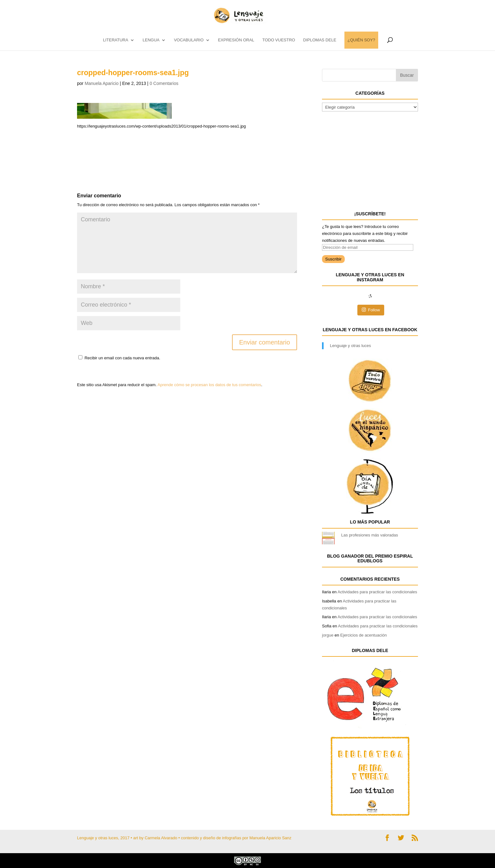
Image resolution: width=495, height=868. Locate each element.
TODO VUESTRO (279, 40)
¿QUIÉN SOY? (361, 40)
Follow (371, 310)
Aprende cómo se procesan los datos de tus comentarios (209, 385)
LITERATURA (116, 40)
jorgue (328, 635)
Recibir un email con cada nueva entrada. (122, 358)
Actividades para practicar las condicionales (377, 592)
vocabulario (189, 40)
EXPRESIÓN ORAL (236, 40)
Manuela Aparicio (101, 83)
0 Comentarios (164, 83)
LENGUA (151, 40)
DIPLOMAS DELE (320, 40)
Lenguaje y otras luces (350, 346)
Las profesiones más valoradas (370, 535)
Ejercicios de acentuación (364, 635)
